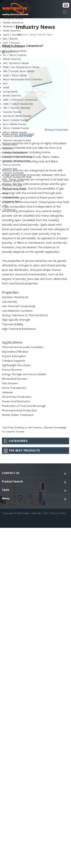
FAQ (5, 206)
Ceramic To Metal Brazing (17, 157)
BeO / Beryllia (10, 39)
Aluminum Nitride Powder (17, 116)
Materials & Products (14, 27)
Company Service (13, 19)
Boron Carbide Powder (16, 120)
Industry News (11, 198)
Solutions (8, 149)
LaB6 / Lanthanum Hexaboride (20, 100)
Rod (5, 84)
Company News (12, 202)
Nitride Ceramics (12, 59)
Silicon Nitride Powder (15, 133)
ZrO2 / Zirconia (11, 43)
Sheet (6, 88)
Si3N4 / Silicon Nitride (15, 76)
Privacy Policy (58, 513)
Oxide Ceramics (12, 31)
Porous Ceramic (12, 165)
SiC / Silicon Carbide (14, 55)
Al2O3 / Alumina (12, 35)
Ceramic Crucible (13, 185)
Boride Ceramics (12, 96)
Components (10, 92)
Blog (5, 194)
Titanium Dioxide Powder (17, 141)
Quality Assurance (13, 23)
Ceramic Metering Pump (16, 161)
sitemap (36, 513)
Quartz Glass (10, 145)
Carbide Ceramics (13, 47)
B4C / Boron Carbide (15, 51)
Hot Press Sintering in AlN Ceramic (23, 428)
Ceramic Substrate (13, 173)
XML (46, 513)
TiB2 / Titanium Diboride (16, 108)
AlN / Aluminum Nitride (16, 63)
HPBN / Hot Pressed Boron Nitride (21, 67)
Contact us (9, 210)
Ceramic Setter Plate (14, 189)
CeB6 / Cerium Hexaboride (18, 104)
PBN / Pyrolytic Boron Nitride (19, 71)
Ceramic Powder (12, 112)
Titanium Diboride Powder (17, 136)
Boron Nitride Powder (15, 124)
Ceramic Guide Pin (13, 181)
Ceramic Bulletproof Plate (17, 177)
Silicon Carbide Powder (16, 128)
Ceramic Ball (10, 169)
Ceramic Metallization (15, 153)
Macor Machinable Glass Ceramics (22, 80)
